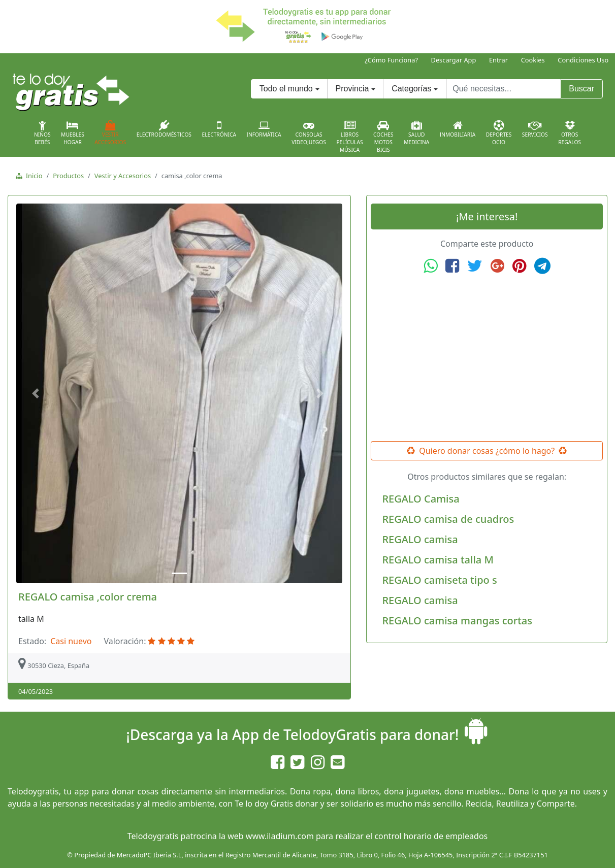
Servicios (535, 129)
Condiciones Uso (583, 60)
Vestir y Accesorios (123, 176)
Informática (264, 129)
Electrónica (219, 129)
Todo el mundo (286, 89)
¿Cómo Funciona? (391, 60)
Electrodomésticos (164, 129)
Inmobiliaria (458, 129)
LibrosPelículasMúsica (349, 137)
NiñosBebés (42, 133)
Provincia (352, 89)
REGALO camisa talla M (438, 560)
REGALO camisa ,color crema (88, 597)
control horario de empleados (431, 836)
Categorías (411, 89)
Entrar (498, 60)
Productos (68, 176)
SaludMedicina (416, 133)
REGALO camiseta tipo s (439, 580)
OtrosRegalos (570, 133)
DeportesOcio (499, 133)
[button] (37, 393)
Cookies (533, 60)
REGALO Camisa (420, 499)
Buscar (581, 89)
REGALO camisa (420, 539)
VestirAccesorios (110, 133)
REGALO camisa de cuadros (448, 519)
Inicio (32, 176)
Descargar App (454, 60)
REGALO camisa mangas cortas (457, 621)
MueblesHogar (73, 133)
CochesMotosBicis (383, 137)
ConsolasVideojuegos (309, 133)
